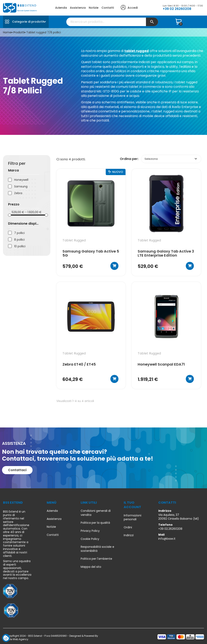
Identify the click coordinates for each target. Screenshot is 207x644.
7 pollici (19, 233)
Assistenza (78, 8)
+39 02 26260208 (177, 9)
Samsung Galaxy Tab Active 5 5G (91, 253)
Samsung (21, 187)
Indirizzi (129, 535)
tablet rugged (137, 51)
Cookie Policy (90, 539)
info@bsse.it (167, 539)
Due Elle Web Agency (16, 639)
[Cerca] (112, 22)
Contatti (108, 8)
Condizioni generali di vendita (96, 513)
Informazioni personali (133, 518)
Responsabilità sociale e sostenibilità (97, 549)
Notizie (94, 8)
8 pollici (19, 240)
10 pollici (20, 246)
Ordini (128, 527)
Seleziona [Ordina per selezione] (171, 159)
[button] (17, 470)
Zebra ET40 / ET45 (79, 365)
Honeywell (21, 180)
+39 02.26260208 (170, 529)
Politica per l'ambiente (96, 559)
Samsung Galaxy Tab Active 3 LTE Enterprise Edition (166, 253)
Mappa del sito (91, 567)
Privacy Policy (90, 531)
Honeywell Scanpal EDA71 (161, 365)
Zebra (18, 193)
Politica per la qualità (95, 523)
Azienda (61, 8)
